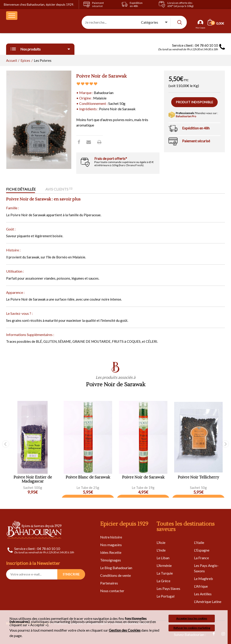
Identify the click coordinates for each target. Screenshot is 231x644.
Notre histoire (111, 537)
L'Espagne (202, 550)
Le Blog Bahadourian (116, 568)
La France (201, 558)
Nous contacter (112, 591)
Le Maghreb (203, 578)
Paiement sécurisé (196, 141)
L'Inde (161, 550)
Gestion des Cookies (125, 630)
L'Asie (161, 542)
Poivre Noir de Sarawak (143, 477)
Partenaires (109, 583)
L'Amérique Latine (208, 601)
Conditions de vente (115, 575)
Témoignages (111, 560)
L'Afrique (201, 586)
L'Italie (199, 542)
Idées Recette (111, 552)
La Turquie (165, 573)
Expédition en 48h (196, 128)
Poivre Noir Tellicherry (198, 477)
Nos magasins (111, 545)
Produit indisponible (194, 102)
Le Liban (163, 558)
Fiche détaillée (21, 189)
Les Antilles (203, 594)
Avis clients (59, 189)
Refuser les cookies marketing (192, 628)
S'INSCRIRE (71, 574)
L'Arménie (164, 565)
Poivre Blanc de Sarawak (88, 477)
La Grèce (163, 581)
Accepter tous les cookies (192, 618)
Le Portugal (165, 596)
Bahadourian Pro (186, 116)
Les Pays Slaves (168, 588)
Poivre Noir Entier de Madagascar (33, 480)
